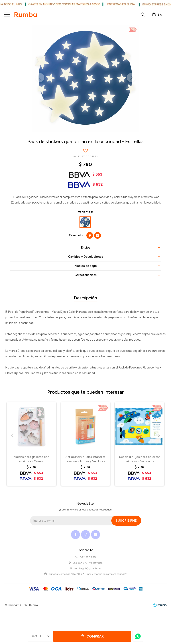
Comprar (95, 636)
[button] (159, 436)
